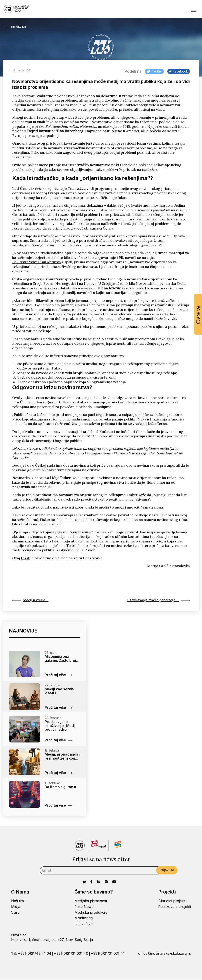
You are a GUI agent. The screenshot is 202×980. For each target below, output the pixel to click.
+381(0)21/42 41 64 (35, 954)
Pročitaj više (58, 675)
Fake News (84, 907)
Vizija (15, 913)
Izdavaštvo (84, 924)
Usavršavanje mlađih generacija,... (156, 601)
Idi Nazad (15, 27)
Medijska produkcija (91, 913)
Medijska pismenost (91, 901)
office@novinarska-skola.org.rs (165, 954)
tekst (25, 558)
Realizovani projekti (175, 907)
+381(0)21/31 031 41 (108, 954)
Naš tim (17, 901)
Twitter (154, 71)
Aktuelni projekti (172, 901)
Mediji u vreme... (32, 601)
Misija (16, 907)
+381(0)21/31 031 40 (71, 954)
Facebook (179, 71)
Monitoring (84, 919)
